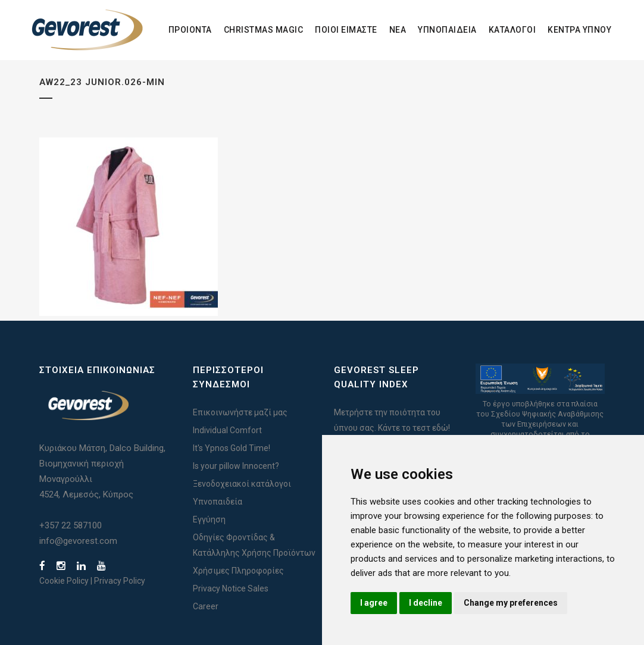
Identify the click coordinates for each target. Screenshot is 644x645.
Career (206, 606)
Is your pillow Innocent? (236, 466)
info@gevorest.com (78, 541)
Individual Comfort (227, 430)
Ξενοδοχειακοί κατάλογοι (242, 484)
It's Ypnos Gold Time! (232, 448)
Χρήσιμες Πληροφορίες (238, 571)
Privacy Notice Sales (231, 588)
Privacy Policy (120, 581)
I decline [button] (426, 603)
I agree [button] (374, 603)
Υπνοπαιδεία (218, 502)
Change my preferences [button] (511, 603)
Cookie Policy (64, 581)
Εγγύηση (209, 519)
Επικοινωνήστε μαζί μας (240, 412)
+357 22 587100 (71, 525)
